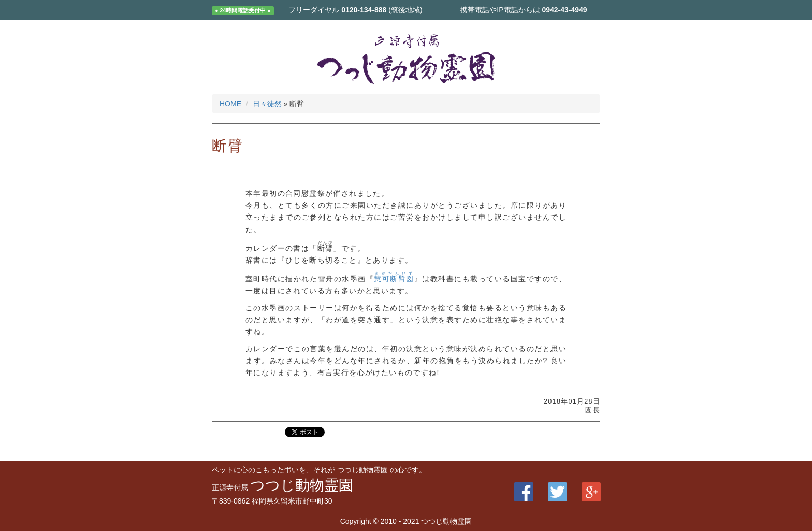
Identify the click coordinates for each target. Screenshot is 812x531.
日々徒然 (267, 104)
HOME (230, 104)
